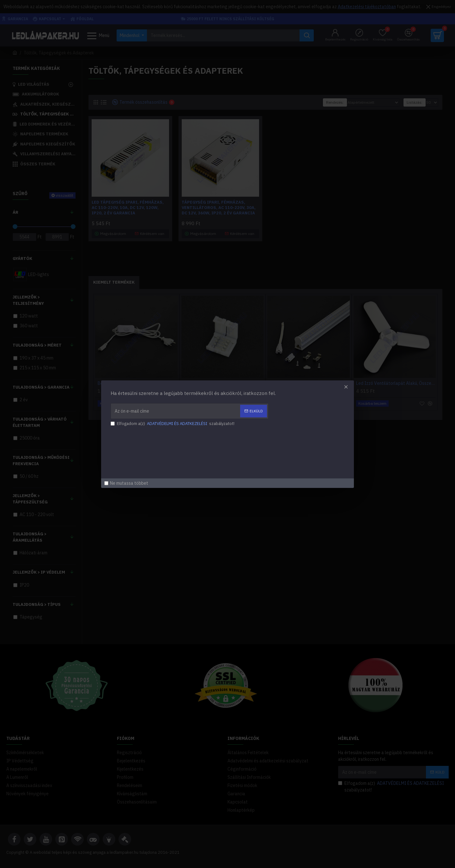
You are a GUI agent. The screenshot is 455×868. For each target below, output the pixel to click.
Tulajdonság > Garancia (41, 387)
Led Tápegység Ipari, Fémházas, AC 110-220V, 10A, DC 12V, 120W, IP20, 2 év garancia (128, 208)
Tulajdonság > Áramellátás (30, 537)
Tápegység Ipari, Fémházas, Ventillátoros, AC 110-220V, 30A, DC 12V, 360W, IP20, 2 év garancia (219, 208)
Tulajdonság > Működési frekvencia (41, 461)
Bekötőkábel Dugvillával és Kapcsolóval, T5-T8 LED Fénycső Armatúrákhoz (138, 383)
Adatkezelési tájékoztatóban (367, 7)
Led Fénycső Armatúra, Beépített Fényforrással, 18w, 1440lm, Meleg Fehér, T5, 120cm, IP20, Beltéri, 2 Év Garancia (310, 383)
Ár (15, 212)
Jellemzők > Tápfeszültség (30, 499)
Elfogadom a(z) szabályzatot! (391, 786)
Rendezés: (335, 102)
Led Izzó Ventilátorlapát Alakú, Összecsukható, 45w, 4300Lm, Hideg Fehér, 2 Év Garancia (396, 383)
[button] (260, 415)
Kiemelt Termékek (114, 282)
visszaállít (64, 195)
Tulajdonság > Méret (37, 345)
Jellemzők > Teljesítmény (28, 300)
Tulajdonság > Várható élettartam (40, 422)
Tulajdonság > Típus (37, 604)
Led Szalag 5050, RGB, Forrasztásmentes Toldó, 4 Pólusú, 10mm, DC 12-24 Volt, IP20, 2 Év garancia (224, 383)
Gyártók (22, 259)
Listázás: (415, 102)
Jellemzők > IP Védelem (39, 572)
